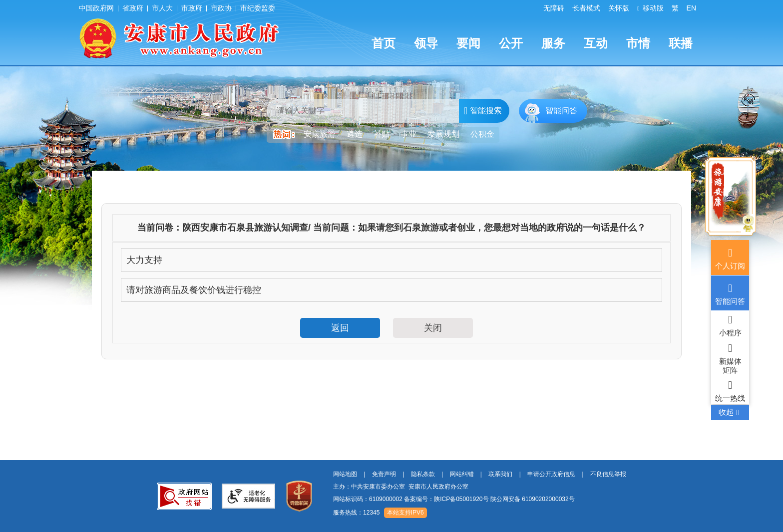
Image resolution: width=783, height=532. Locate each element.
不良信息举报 (608, 474)
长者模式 (586, 8)
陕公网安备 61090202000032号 (533, 499)
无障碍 (554, 8)
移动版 (650, 8)
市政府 (192, 8)
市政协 (221, 8)
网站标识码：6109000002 (454, 499)
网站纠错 (462, 474)
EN (691, 8)
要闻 (468, 43)
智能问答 (561, 111)
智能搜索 (483, 111)
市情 (638, 43)
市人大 (162, 8)
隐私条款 (423, 474)
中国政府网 (96, 8)
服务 (553, 43)
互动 (596, 43)
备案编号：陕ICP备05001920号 (446, 499)
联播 (681, 43)
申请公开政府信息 (551, 474)
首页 (384, 43)
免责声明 (384, 474)
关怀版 (619, 8)
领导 (426, 43)
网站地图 (345, 474)
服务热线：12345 (356, 513)
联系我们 (500, 474)
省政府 (133, 8)
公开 (511, 43)
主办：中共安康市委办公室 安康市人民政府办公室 (401, 487)
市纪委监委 (258, 8)
